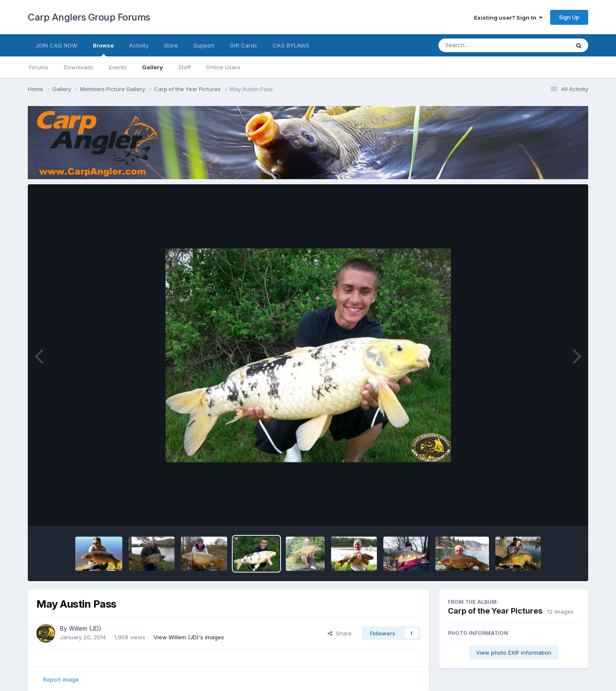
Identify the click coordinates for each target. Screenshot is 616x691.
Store (171, 45)
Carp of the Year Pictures (495, 611)
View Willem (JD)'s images (189, 637)
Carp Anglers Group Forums (89, 17)
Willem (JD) (85, 628)
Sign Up (569, 17)
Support (204, 45)
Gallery (153, 67)
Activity (139, 45)
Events (118, 67)
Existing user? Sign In (508, 18)
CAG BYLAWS (291, 45)
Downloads (79, 67)
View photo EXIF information (514, 653)
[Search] (481, 45)
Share (340, 633)
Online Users (223, 67)
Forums (39, 67)
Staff (185, 67)
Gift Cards (243, 45)
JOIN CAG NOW (56, 45)
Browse (103, 49)
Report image (61, 679)
